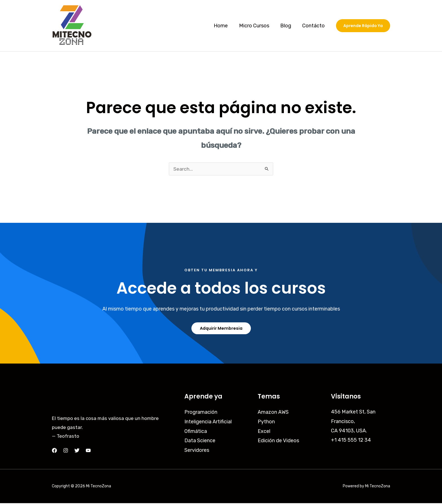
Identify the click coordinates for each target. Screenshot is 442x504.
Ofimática (196, 431)
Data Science (200, 441)
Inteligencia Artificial (208, 422)
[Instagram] (66, 451)
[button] (363, 26)
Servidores (197, 450)
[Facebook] (54, 451)
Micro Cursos (256, 26)
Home (224, 26)
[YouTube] (88, 451)
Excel (264, 431)
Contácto (314, 26)
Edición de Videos (278, 441)
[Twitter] (77, 451)
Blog (287, 26)
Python (266, 422)
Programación (201, 413)
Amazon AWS (273, 413)
